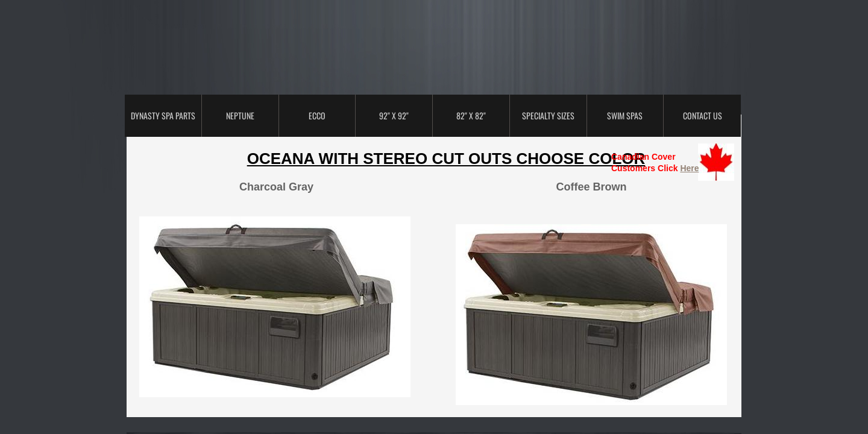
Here (689, 168)
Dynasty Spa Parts (163, 115)
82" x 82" (471, 115)
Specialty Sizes (548, 115)
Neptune (240, 115)
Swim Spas (625, 115)
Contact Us (703, 115)
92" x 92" (394, 115)
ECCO (317, 115)
